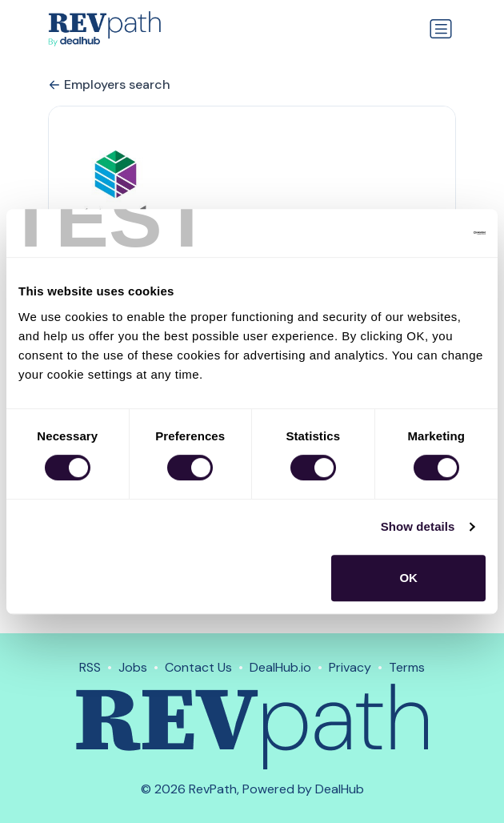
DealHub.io (280, 667)
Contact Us (198, 667)
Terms (407, 667)
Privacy (350, 667)
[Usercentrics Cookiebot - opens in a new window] (416, 233)
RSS (90, 667)
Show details (418, 526)
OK (408, 578)
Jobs (133, 667)
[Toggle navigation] (441, 29)
